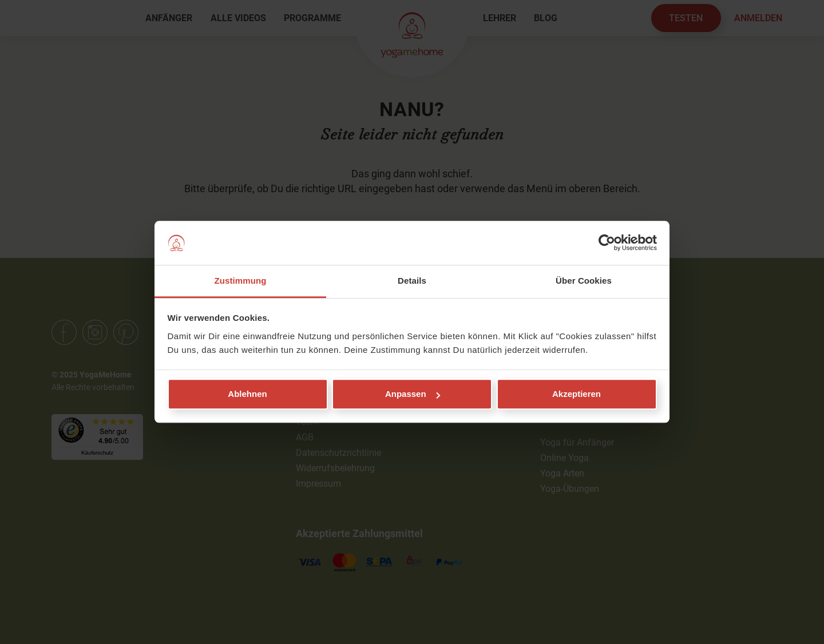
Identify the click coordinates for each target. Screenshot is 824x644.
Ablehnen (247, 394)
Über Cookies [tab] (584, 281)
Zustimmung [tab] (241, 281)
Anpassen (413, 394)
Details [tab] (412, 281)
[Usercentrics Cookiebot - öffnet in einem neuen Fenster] (607, 243)
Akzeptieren (577, 394)
